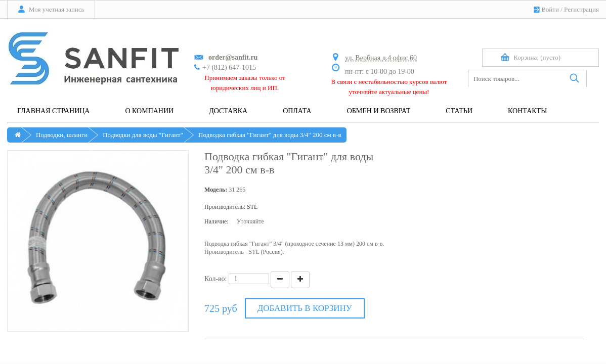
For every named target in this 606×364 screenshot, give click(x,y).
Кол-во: (216, 279)
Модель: (216, 190)
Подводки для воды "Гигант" (143, 135)
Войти (550, 9)
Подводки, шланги (62, 135)
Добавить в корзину (305, 308)
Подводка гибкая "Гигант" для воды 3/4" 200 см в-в (270, 135)
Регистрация (581, 9)
